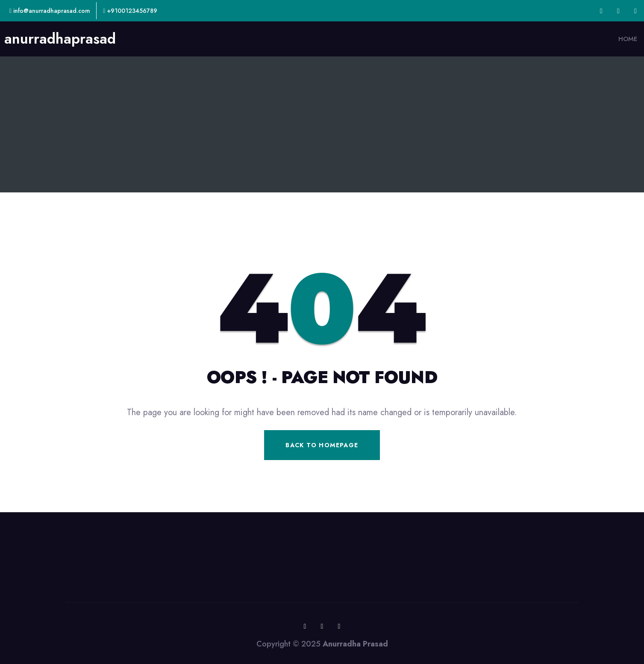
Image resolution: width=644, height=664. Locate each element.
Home (628, 39)
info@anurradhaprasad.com (50, 11)
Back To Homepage (322, 445)
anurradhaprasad (60, 39)
